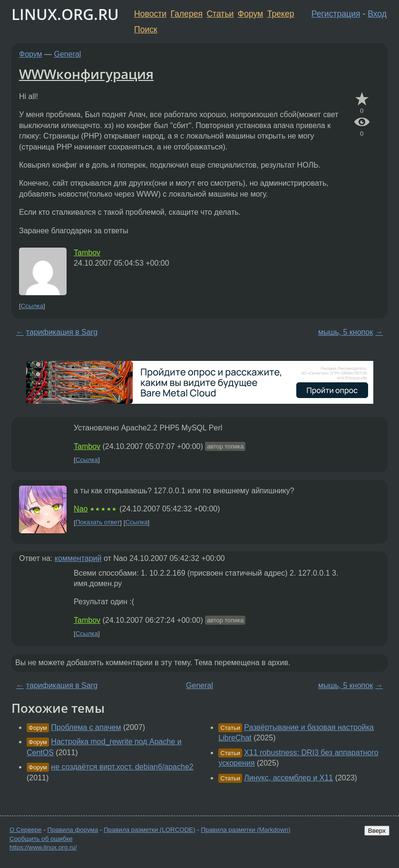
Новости (150, 14)
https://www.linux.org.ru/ (43, 847)
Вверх (377, 831)
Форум (250, 14)
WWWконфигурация (86, 74)
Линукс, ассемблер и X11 (288, 778)
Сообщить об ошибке (41, 839)
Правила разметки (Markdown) (245, 830)
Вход (377, 14)
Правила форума (73, 830)
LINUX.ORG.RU (65, 14)
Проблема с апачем (86, 727)
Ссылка (32, 306)
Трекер (281, 14)
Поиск (146, 30)
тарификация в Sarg (62, 332)
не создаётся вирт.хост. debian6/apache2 (122, 767)
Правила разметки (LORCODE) (150, 830)
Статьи (220, 14)
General (68, 54)
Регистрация (336, 14)
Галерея (187, 14)
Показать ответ (98, 523)
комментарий (78, 558)
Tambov (87, 253)
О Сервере (26, 830)
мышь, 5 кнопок (345, 332)
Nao (81, 509)
